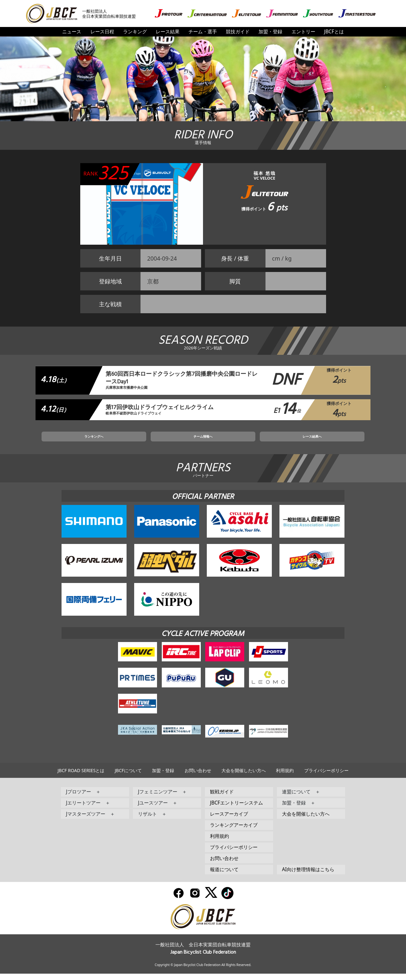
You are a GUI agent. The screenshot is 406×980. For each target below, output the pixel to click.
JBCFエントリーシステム (236, 809)
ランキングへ (137, 441)
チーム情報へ (203, 441)
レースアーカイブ (229, 821)
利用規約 (285, 777)
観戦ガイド (222, 798)
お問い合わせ (198, 777)
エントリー (303, 32)
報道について (224, 876)
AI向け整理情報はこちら (308, 876)
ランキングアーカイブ (234, 832)
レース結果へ (269, 441)
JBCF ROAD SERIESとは (81, 777)
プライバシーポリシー (326, 777)
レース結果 (168, 32)
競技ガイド (238, 32)
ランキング (135, 32)
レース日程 (102, 32)
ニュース (72, 32)
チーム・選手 (203, 32)
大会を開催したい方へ (244, 777)
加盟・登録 (270, 32)
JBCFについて (128, 777)
